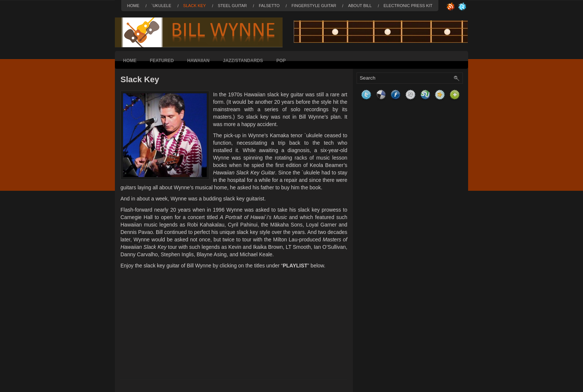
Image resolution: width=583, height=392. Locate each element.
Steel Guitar (232, 6)
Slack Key (195, 6)
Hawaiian (198, 61)
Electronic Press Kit (408, 6)
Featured (162, 61)
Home (133, 6)
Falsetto (269, 6)
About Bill (360, 6)
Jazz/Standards (243, 61)
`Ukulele (161, 6)
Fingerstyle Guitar (314, 6)
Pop (281, 61)
